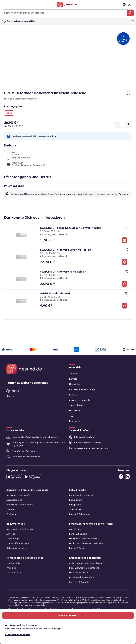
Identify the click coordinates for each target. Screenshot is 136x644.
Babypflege (75, 505)
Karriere (73, 379)
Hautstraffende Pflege (18, 543)
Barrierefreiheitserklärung (82, 390)
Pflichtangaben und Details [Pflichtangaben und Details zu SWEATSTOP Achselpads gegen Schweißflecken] (54, 234)
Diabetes (11, 509)
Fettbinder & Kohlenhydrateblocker (86, 543)
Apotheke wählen (76, 21)
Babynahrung (76, 500)
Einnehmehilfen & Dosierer (82, 577)
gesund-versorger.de (80, 400)
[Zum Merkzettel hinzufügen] (128, 94)
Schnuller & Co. (76, 509)
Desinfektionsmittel (79, 573)
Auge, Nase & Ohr (15, 500)
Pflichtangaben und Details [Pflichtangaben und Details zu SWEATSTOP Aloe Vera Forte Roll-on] (54, 278)
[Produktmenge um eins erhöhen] (129, 124)
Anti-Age (11, 534)
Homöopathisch (14, 563)
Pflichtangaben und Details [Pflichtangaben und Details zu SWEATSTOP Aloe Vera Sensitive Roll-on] (54, 256)
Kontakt (16, 391)
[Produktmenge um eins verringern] (117, 124)
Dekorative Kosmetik (17, 548)
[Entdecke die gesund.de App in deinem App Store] (14, 477)
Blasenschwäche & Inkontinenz (84, 568)
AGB (71, 416)
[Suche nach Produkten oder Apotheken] (130, 13)
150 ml (9, 113)
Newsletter (75, 384)
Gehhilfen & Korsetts (79, 582)
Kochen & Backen (78, 548)
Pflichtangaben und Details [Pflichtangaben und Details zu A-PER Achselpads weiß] (54, 300)
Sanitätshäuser (77, 405)
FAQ (14, 397)
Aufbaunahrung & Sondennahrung (85, 563)
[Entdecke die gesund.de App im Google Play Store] (32, 477)
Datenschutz (75, 411)
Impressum (74, 421)
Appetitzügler (76, 529)
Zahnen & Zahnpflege (80, 514)
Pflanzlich (11, 568)
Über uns (73, 374)
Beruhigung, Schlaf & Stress (20, 505)
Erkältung (11, 514)
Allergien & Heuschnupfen (19, 495)
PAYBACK (74, 395)
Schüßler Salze (14, 573)
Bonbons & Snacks (78, 534)
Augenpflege (13, 539)
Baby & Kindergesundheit (81, 495)
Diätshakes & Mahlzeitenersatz (84, 539)
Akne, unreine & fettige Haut (20, 529)
